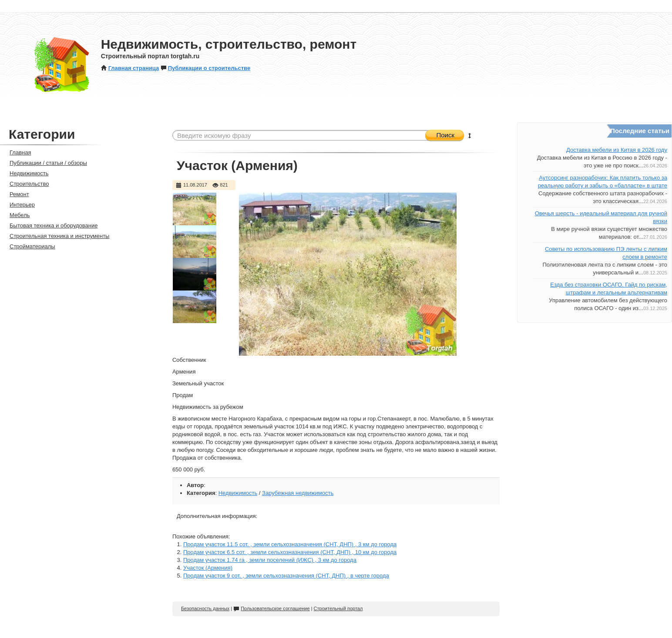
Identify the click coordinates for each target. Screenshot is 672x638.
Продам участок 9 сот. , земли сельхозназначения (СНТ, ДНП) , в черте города (286, 576)
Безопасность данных (205, 608)
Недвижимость (238, 493)
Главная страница (130, 68)
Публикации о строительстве (205, 68)
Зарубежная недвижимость (298, 493)
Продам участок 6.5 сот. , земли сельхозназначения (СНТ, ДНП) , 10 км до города (290, 552)
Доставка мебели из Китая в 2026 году (617, 150)
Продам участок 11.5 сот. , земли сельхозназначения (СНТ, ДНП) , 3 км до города (290, 544)
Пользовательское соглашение (271, 608)
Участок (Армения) (208, 568)
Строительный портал (338, 608)
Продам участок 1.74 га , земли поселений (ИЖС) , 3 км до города (270, 560)
